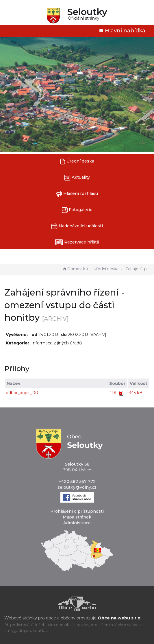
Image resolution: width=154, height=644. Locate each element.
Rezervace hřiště (77, 242)
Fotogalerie (77, 210)
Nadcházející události (77, 226)
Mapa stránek (77, 517)
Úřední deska (77, 162)
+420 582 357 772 (77, 481)
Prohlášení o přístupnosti (77, 511)
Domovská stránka (77, 269)
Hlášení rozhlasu (77, 194)
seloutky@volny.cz (77, 487)
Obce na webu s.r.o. (120, 618)
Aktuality (77, 178)
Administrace (77, 523)
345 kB (136, 393)
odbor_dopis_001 (23, 393)
